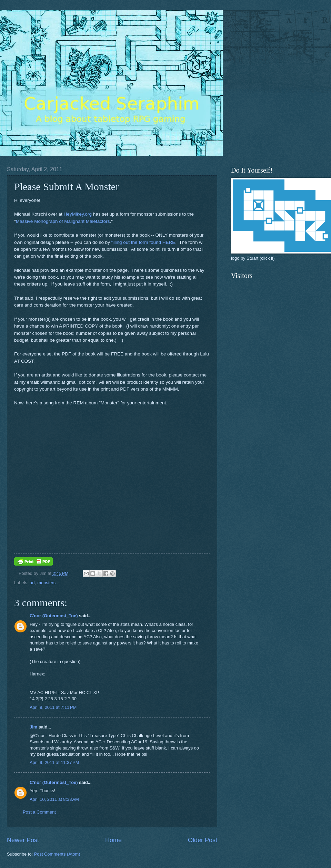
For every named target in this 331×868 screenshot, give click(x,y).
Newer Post (23, 840)
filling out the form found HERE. (144, 242)
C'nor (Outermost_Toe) (54, 616)
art (32, 583)
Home (113, 840)
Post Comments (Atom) (57, 854)
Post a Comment (39, 812)
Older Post (203, 840)
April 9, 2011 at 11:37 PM (54, 762)
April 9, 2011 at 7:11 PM (53, 707)
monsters (46, 583)
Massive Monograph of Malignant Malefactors (63, 221)
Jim (33, 727)
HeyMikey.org (78, 214)
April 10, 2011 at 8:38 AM (54, 799)
